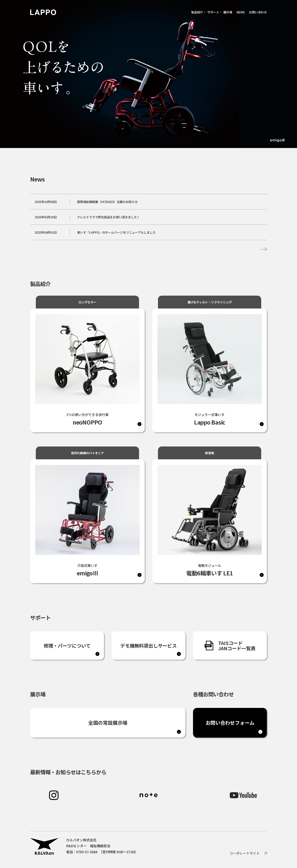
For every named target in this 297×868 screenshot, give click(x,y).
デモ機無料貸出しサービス (148, 646)
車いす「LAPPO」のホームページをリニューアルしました (116, 232)
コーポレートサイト (245, 853)
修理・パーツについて (67, 646)
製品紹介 (197, 12)
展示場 (228, 12)
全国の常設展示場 (108, 723)
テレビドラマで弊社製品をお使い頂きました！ (108, 217)
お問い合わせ (258, 12)
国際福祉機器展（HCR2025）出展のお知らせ (107, 202)
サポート (213, 12)
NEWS (241, 12)
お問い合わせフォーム (230, 723)
